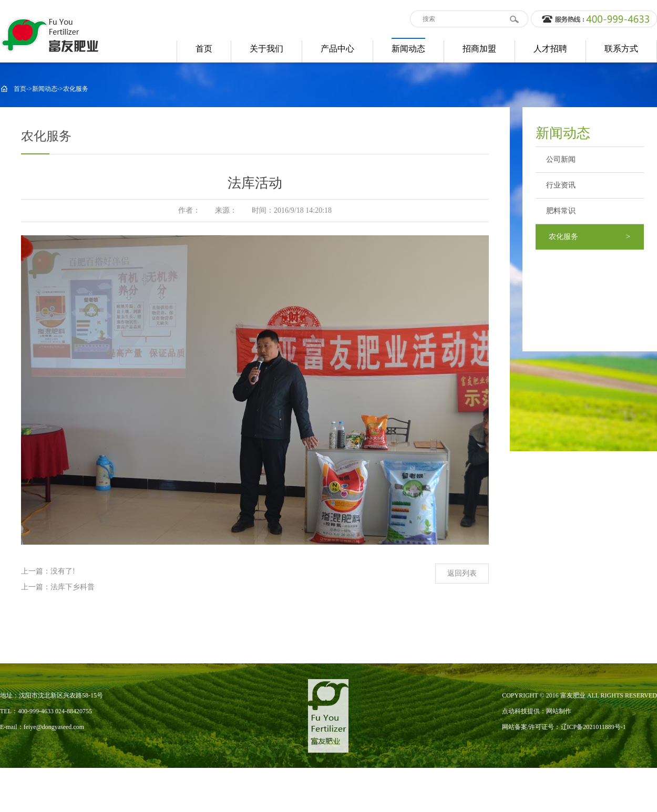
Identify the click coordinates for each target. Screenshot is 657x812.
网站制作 (559, 711)
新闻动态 (45, 89)
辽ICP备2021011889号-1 (593, 727)
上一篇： (36, 587)
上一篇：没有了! (48, 571)
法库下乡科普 (73, 587)
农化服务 (76, 89)
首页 (20, 89)
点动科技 (515, 711)
